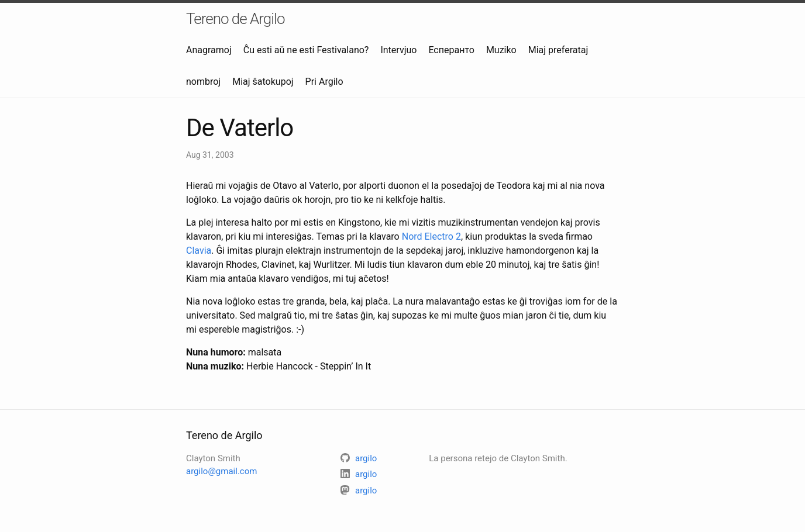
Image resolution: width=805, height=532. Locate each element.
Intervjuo (398, 50)
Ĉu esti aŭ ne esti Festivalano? (306, 50)
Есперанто (451, 50)
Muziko (501, 50)
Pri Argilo (324, 82)
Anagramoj (209, 50)
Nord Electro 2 (431, 236)
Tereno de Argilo (235, 19)
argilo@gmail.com (221, 471)
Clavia (199, 251)
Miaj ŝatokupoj (263, 82)
